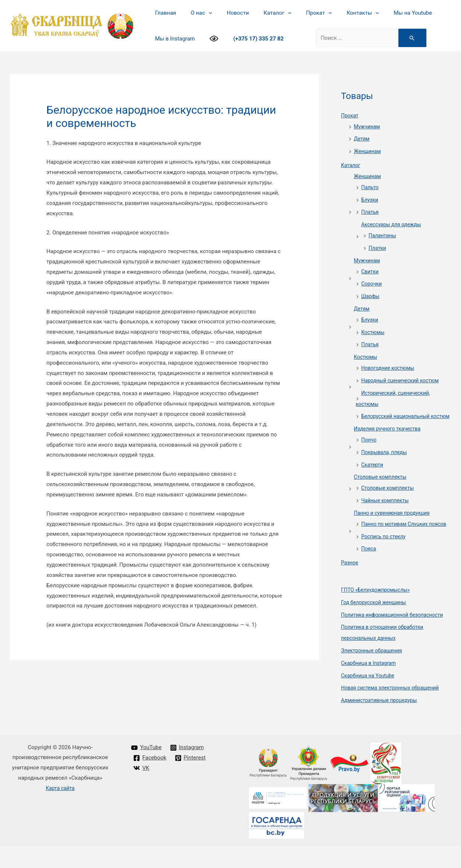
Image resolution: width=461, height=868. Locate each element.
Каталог (265, 13)
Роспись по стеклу (385, 559)
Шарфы (371, 296)
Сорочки (372, 284)
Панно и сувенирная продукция (395, 524)
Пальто (371, 187)
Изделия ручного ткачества (390, 440)
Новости (229, 13)
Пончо (369, 451)
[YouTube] (147, 770)
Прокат (302, 13)
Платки (378, 248)
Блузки (370, 200)
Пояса (369, 571)
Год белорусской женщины (376, 624)
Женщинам (368, 151)
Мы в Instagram (173, 39)
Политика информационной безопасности (396, 637)
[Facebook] (150, 780)
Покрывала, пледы (386, 463)
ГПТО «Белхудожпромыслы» (378, 612)
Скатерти (373, 476)
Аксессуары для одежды (393, 224)
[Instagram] (187, 770)
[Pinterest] (191, 780)
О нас (196, 13)
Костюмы (374, 332)
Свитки (371, 272)
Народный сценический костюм (403, 380)
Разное (350, 585)
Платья (371, 212)
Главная (164, 13)
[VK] (142, 790)
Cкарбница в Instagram (371, 685)
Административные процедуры (382, 722)
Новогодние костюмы (390, 368)
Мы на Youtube (389, 13)
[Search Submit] (407, 38)
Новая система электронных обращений (394, 710)
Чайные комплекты (387, 511)
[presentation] (203, 13)
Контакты (342, 13)
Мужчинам (368, 127)
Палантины (383, 235)
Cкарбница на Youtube (370, 698)
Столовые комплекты (382, 488)
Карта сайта (60, 810)
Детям (362, 139)
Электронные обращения (374, 673)
